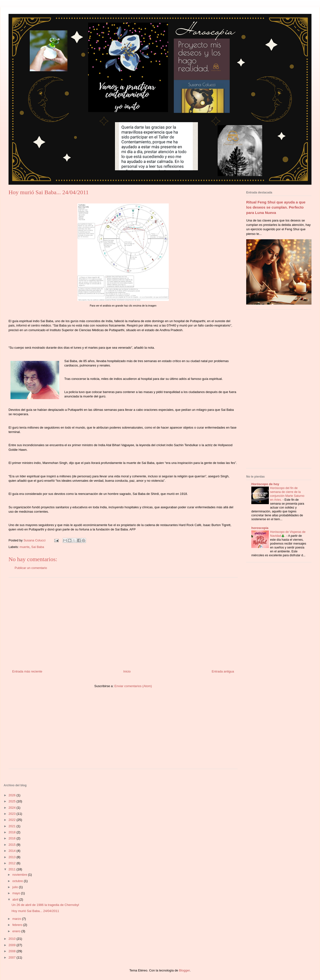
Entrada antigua (223, 671)
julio (16, 887)
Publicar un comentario (31, 568)
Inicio (127, 671)
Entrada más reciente (27, 671)
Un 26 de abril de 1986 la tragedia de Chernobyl (45, 905)
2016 (13, 838)
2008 (13, 951)
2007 (13, 957)
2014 (13, 851)
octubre (18, 881)
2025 (13, 801)
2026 (13, 795)
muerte (25, 547)
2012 (13, 863)
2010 (13, 939)
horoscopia (260, 528)
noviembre (20, 875)
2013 (13, 857)
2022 (13, 820)
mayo (17, 893)
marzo (17, 919)
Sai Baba (38, 547)
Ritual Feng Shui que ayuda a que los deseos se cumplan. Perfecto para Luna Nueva (276, 207)
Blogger (184, 970)
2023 (13, 814)
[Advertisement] (123, 622)
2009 (13, 945)
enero (17, 931)
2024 (13, 808)
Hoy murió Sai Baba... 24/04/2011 (35, 911)
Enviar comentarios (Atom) (133, 686)
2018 (13, 832)
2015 (13, 845)
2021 (13, 826)
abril (16, 899)
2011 (13, 869)
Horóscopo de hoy (265, 484)
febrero (18, 925)
